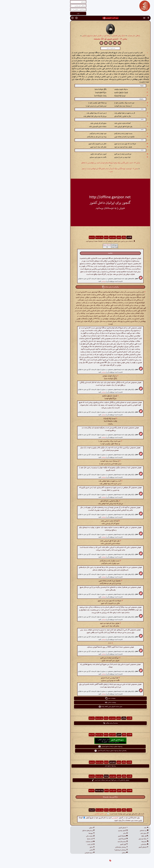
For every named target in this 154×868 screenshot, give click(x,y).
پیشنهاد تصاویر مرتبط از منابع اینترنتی (77, 747)
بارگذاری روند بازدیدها (77, 797)
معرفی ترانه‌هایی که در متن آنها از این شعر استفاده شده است (77, 780)
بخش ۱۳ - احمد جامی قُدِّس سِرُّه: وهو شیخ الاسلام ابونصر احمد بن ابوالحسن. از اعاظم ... (77, 164)
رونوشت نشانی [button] (77, 702)
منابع (59, 847)
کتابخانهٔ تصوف (74, 245)
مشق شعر (79, 237)
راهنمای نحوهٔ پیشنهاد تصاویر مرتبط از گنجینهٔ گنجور (77, 751)
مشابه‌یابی (111, 844)
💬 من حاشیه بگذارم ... (68, 814)
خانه (113, 828)
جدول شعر (111, 833)
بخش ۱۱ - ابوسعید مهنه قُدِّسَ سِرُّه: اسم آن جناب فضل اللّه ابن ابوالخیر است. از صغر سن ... (77, 170)
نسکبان (91, 853)
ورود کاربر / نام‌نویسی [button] (77, 18)
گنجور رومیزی (90, 831)
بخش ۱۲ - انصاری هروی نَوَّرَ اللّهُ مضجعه (77, 39)
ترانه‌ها (73, 237)
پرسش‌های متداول (55, 831)
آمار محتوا (58, 839)
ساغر (92, 833)
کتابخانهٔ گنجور (90, 836)
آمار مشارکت (57, 842)
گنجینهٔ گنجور (90, 839)
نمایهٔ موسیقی (110, 839)
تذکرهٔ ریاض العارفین (85, 36)
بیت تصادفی (111, 831)
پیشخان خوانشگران (88, 847)
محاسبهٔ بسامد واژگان (77, 723)
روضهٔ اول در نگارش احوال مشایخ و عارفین (63, 36)
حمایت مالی (57, 836)
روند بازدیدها (66, 237)
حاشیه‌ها (58, 237)
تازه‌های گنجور (110, 847)
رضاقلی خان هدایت (100, 36)
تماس (59, 850)
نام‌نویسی (82, 818)
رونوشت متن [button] (77, 698)
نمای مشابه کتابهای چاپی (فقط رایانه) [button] (77, 707)
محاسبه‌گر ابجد (89, 842)
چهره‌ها (58, 833)
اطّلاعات (96, 237)
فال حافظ (112, 836)
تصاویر (85, 237)
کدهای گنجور (90, 828)
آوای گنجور (91, 844)
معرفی (58, 828)
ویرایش (70, 281)
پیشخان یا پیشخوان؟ (88, 850)
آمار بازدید (58, 844)
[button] (115, 18)
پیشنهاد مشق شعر (77, 766)
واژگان (90, 237)
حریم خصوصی (56, 853)
